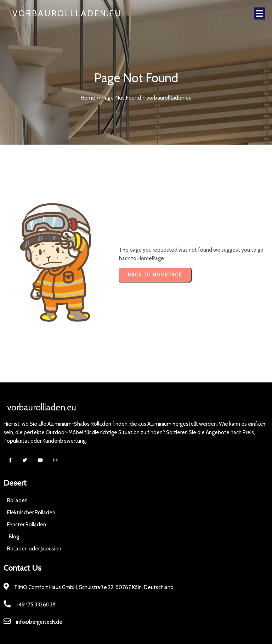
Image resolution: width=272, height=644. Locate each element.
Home (88, 98)
